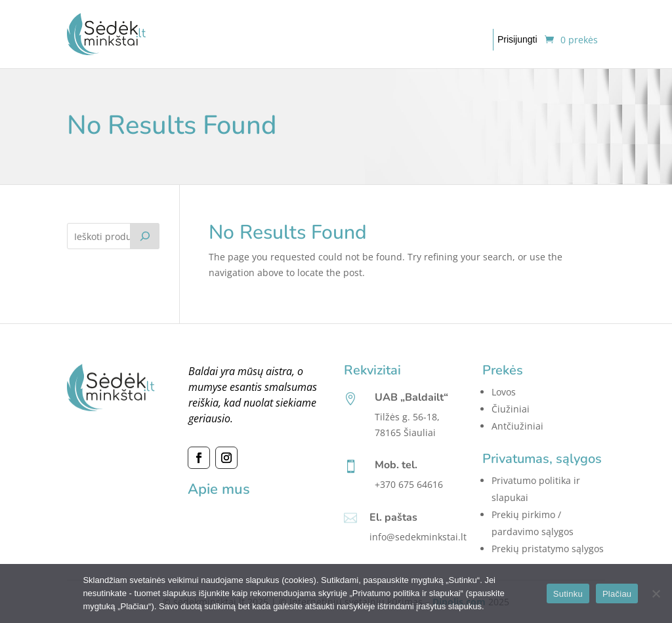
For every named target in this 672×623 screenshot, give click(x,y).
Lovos (504, 392)
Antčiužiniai (517, 426)
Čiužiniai (511, 409)
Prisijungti (517, 39)
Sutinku (568, 594)
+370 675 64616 (409, 484)
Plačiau (617, 594)
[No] (656, 593)
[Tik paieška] (145, 236)
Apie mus (219, 489)
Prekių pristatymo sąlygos (548, 549)
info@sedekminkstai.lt (418, 537)
